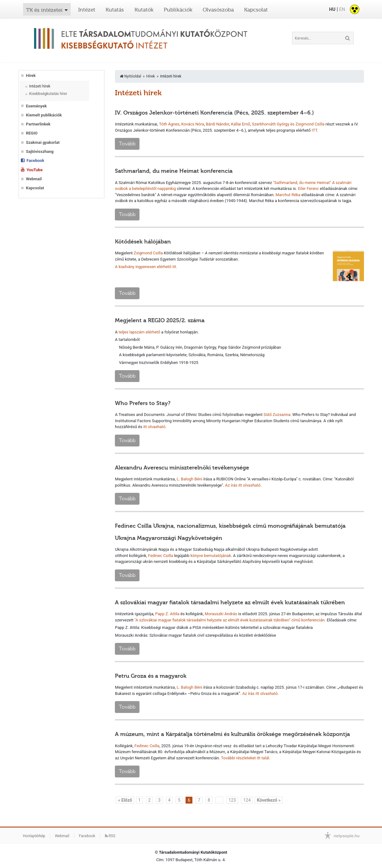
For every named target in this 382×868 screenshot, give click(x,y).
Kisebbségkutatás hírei (48, 94)
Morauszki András (221, 614)
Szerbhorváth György (271, 124)
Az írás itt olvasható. (260, 693)
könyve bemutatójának (211, 556)
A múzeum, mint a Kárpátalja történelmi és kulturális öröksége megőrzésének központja (232, 734)
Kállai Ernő (241, 124)
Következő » (269, 800)
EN (342, 9)
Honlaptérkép (34, 836)
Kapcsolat (256, 10)
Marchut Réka (288, 195)
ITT (314, 130)
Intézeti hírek (40, 86)
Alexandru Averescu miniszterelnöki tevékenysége (182, 468)
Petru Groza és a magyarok (151, 676)
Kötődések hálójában (143, 242)
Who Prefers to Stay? (143, 403)
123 (232, 800)
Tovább (127, 144)
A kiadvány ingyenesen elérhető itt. (146, 267)
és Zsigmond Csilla (308, 124)
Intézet (87, 10)
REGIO (32, 133)
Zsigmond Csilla (148, 253)
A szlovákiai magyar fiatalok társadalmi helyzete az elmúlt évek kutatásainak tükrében (230, 602)
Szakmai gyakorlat (43, 142)
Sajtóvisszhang (40, 151)
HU (332, 9)
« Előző (125, 800)
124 (247, 800)
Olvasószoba (218, 10)
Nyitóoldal (130, 76)
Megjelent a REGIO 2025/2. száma (160, 320)
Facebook (35, 160)
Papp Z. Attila (167, 614)
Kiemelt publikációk (44, 115)
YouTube (34, 170)
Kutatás (115, 10)
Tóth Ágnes (169, 124)
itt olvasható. (155, 427)
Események (36, 106)
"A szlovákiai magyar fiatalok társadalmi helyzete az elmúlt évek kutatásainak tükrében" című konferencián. (230, 620)
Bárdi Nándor (217, 124)
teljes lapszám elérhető (139, 332)
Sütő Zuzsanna (277, 415)
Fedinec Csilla (161, 556)
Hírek (31, 75)
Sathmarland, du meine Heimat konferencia (174, 171)
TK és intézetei (44, 10)
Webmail (34, 179)
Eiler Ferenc (308, 189)
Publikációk (178, 10)
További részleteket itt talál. (246, 758)
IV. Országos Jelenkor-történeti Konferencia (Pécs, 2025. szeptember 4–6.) (214, 113)
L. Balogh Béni (189, 479)
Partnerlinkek (38, 124)
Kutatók (144, 10)
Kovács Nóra (193, 124)
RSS (110, 836)
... (219, 800)
